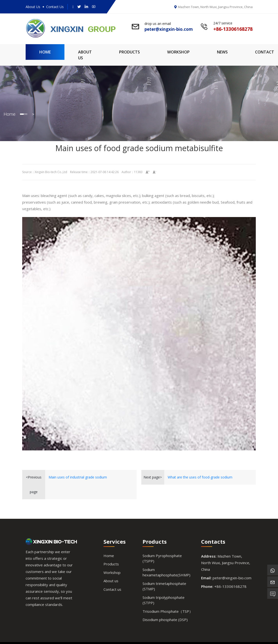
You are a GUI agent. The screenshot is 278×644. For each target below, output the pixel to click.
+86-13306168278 (230, 586)
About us (111, 581)
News (222, 52)
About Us (33, 7)
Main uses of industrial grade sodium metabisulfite (78, 480)
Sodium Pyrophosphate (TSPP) (162, 558)
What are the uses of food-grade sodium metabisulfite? (200, 480)
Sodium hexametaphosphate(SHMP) (166, 572)
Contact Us (55, 7)
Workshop (178, 52)
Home (45, 52)
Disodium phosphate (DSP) (165, 620)
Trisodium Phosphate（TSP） (168, 611)
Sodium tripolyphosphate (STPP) (164, 600)
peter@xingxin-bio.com (232, 578)
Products (129, 52)
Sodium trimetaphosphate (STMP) (164, 586)
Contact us (112, 589)
